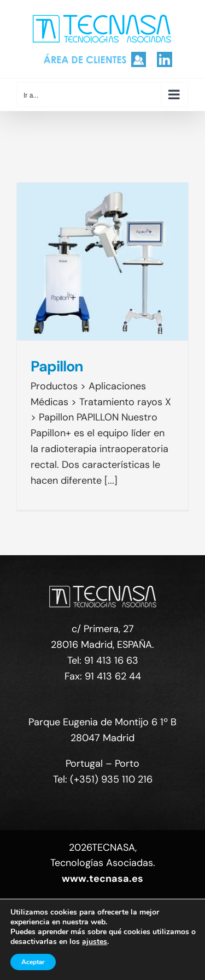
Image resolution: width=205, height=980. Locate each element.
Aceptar (33, 962)
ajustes (95, 942)
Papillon (57, 366)
